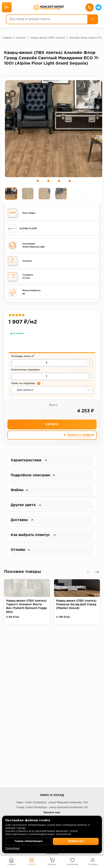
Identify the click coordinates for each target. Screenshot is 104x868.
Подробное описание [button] (34, 477)
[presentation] (89, 575)
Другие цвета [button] (27, 507)
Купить (52, 425)
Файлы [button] (20, 492)
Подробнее (12, 848)
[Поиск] (92, 19)
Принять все (76, 841)
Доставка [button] (23, 522)
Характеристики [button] (29, 462)
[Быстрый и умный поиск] (47, 19)
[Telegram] (98, 8)
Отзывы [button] (21, 553)
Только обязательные (28, 841)
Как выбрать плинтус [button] (34, 538)
